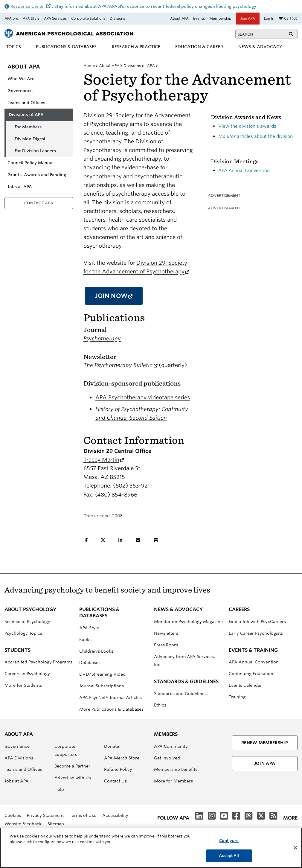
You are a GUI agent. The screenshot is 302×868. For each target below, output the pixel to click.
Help (59, 789)
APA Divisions (19, 758)
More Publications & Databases (111, 709)
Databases (90, 663)
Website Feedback (23, 824)
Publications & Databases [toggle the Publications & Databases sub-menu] (66, 47)
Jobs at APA (20, 187)
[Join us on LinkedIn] (199, 816)
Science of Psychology (27, 622)
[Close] (295, 851)
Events (199, 18)
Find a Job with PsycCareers (257, 622)
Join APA (248, 18)
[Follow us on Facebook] (236, 816)
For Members (28, 127)
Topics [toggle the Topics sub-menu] (13, 47)
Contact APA (39, 203)
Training (237, 697)
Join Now (119, 298)
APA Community (171, 746)
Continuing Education (251, 674)
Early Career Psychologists (256, 633)
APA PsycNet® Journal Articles (110, 698)
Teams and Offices (26, 103)
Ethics (160, 705)
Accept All (229, 859)
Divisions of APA (26, 115)
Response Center (31, 6)
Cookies (13, 815)
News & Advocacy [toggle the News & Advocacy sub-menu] (260, 47)
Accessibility (115, 815)
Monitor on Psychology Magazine (188, 622)
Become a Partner (72, 766)
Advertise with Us (73, 778)
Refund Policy (118, 769)
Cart (288, 18)
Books (85, 639)
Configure (229, 844)
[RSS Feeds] (273, 816)
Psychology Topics (23, 633)
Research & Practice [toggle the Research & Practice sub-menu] (136, 47)
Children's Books (96, 651)
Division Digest (30, 139)
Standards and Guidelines (180, 694)
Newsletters (166, 633)
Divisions (117, 18)
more (290, 818)
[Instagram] (212, 816)
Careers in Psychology (27, 674)
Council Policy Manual (30, 163)
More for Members (173, 781)
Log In (269, 18)
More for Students (23, 685)
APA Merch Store (122, 758)
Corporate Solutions (88, 18)
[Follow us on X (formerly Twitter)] (261, 816)
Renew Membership (265, 743)
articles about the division (256, 136)
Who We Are (21, 79)
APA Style (31, 18)
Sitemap (56, 824)
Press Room (166, 645)
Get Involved (167, 758)
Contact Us (115, 781)
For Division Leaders (35, 151)
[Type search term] (261, 34)
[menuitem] (13, 47)
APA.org (11, 18)
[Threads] (248, 816)
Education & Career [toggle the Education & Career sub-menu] (199, 47)
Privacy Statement (45, 815)
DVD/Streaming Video (102, 674)
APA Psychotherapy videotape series (143, 397)
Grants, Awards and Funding (37, 175)
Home (89, 66)
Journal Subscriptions (102, 686)
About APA (179, 18)
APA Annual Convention (244, 170)
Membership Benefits (176, 769)
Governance (20, 91)
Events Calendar (245, 685)
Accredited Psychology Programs (38, 662)
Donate (112, 746)
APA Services (55, 18)
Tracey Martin (104, 459)
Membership (220, 18)
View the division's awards (247, 126)
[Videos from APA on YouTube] (224, 816)
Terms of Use (83, 815)
